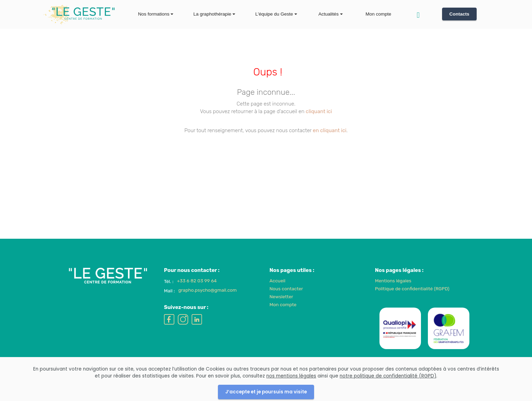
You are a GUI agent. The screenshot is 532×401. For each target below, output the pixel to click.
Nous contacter (286, 297)
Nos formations (154, 14)
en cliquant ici (329, 130)
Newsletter (281, 304)
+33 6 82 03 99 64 (197, 289)
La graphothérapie (212, 14)
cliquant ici (319, 111)
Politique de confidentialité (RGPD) (412, 297)
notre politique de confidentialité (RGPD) (388, 391)
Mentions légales (393, 289)
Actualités (329, 14)
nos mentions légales (291, 391)
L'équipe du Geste (274, 14)
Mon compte (378, 14)
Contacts (459, 14)
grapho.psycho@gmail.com (207, 298)
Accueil (277, 289)
